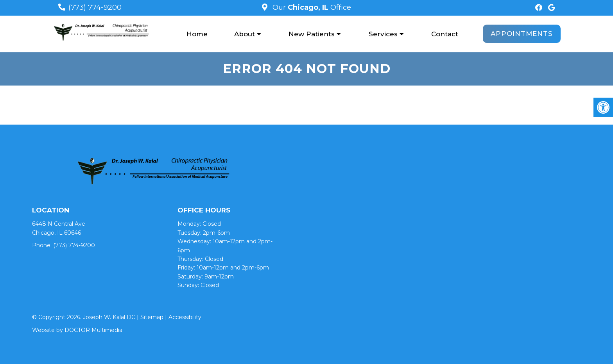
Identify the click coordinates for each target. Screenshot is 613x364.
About (245, 34)
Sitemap (152, 317)
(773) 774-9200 (95, 7)
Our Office (311, 7)
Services (383, 34)
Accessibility (185, 317)
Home (197, 34)
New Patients (312, 34)
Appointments (522, 34)
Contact (445, 34)
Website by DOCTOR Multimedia (77, 330)
